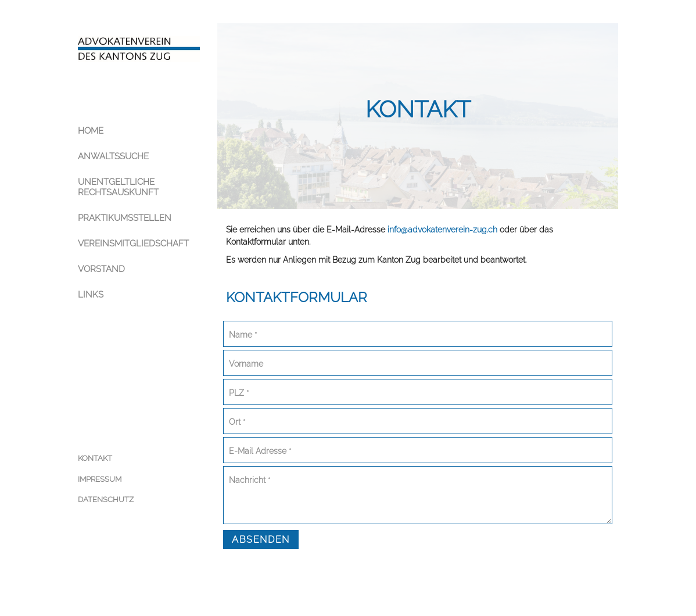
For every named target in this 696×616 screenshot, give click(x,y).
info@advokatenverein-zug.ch (442, 230)
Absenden (261, 540)
